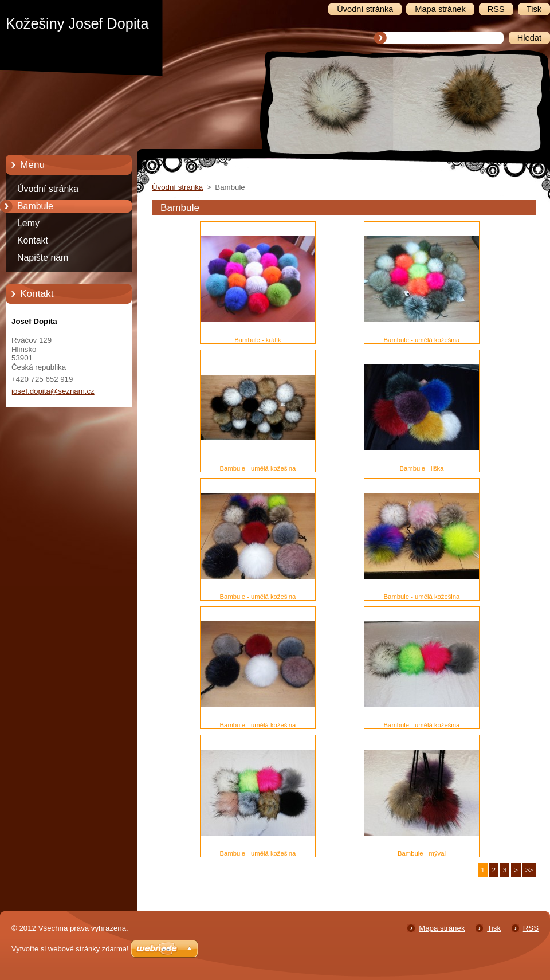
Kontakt (33, 240)
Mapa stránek (442, 928)
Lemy (28, 223)
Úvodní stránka (48, 189)
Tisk (494, 928)
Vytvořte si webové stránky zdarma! (70, 949)
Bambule (35, 206)
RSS (531, 928)
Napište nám (43, 258)
